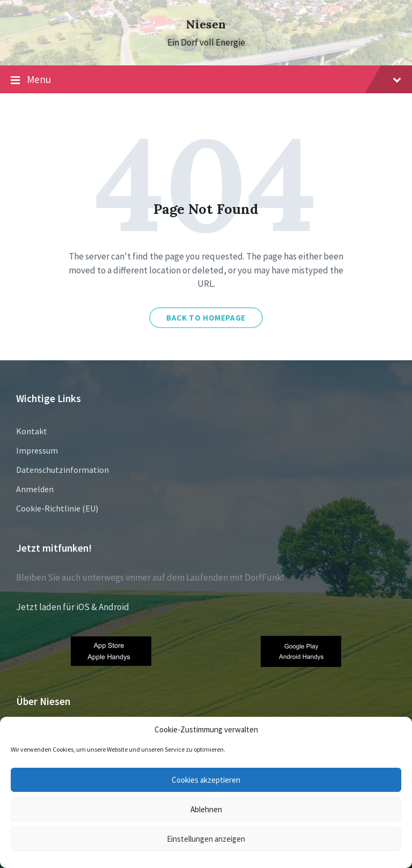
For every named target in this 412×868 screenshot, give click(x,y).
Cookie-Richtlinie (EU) (57, 508)
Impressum (37, 450)
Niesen (206, 24)
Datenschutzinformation (62, 470)
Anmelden (35, 489)
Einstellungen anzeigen (206, 839)
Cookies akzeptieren (206, 780)
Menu (206, 80)
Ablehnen (206, 809)
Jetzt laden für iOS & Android (73, 607)
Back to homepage (206, 318)
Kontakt (32, 431)
